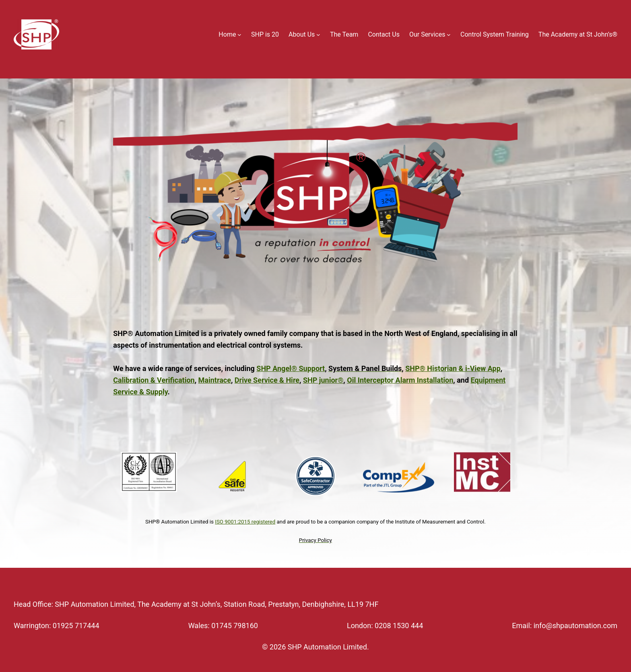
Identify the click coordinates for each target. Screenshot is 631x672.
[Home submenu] (239, 35)
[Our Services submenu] (449, 35)
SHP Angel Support (291, 368)
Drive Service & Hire (267, 380)
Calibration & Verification (154, 380)
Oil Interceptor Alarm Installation (400, 380)
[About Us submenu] (318, 35)
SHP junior (323, 380)
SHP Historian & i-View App (453, 368)
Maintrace (215, 380)
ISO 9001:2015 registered (245, 522)
